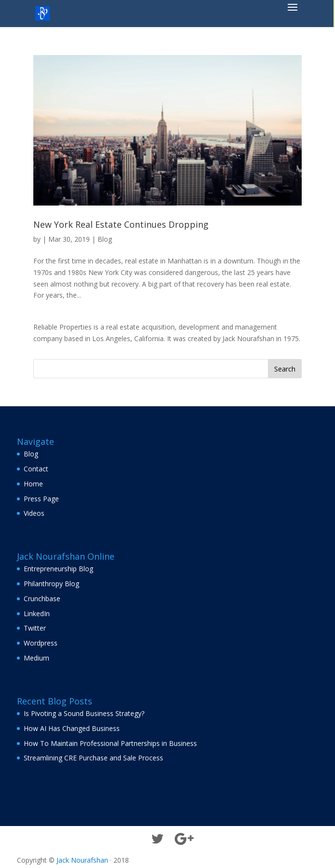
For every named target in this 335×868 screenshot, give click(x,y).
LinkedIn (37, 613)
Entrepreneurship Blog (58, 569)
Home (33, 484)
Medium (36, 658)
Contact (36, 469)
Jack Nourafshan (82, 860)
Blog (105, 239)
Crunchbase (42, 599)
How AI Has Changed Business (72, 728)
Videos (34, 513)
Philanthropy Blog (51, 584)
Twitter (35, 628)
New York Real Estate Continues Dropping (121, 224)
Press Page (41, 499)
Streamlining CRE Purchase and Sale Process (93, 758)
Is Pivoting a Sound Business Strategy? (84, 713)
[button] (293, 14)
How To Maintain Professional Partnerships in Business (110, 743)
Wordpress (41, 643)
